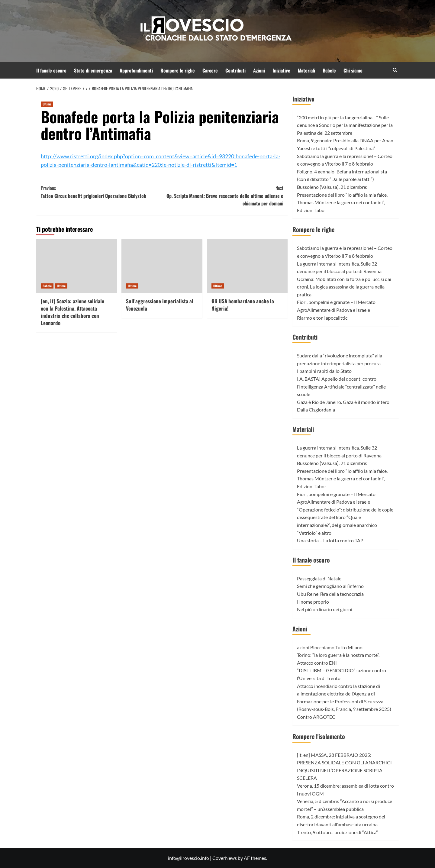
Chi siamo (353, 70)
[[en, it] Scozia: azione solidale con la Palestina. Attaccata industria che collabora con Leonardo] (77, 266)
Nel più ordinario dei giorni (325, 609)
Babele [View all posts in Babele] (47, 286)
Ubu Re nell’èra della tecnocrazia (330, 594)
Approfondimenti (136, 70)
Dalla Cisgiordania (316, 410)
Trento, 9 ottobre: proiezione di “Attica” (337, 832)
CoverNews (225, 858)
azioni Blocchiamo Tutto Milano (330, 647)
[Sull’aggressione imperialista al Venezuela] (162, 266)
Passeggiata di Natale (319, 578)
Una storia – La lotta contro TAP (330, 540)
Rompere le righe (178, 70)
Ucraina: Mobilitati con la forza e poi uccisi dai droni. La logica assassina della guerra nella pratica (344, 287)
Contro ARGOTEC (316, 717)
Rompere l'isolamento (319, 736)
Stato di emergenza (93, 70)
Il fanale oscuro (51, 70)
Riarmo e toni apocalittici (323, 318)
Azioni (259, 70)
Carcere (210, 70)
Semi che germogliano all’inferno (330, 586)
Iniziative (281, 70)
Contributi (235, 70)
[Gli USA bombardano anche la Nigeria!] (247, 266)
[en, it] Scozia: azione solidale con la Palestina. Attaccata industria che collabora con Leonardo (72, 312)
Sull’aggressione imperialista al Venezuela (160, 305)
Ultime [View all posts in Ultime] (47, 104)
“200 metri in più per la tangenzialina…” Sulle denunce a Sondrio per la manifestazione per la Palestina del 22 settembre (345, 125)
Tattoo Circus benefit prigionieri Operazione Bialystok (101, 192)
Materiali (306, 70)
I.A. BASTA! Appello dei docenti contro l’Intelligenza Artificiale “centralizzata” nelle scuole (341, 386)
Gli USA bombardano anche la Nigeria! (243, 305)
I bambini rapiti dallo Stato (324, 371)
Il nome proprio (313, 602)
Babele (329, 70)
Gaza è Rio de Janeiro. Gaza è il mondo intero (343, 402)
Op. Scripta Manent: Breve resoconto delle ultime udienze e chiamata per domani (222, 196)
